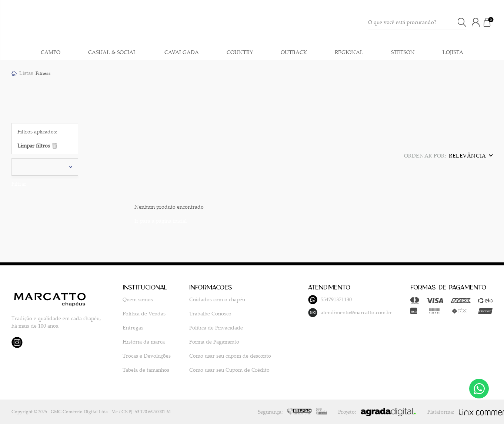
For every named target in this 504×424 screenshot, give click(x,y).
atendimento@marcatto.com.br (356, 312)
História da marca (144, 342)
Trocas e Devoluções (147, 356)
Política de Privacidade (216, 327)
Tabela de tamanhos (146, 370)
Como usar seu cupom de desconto (230, 356)
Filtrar (19, 184)
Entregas (133, 327)
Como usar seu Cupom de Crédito (229, 370)
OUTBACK (294, 52)
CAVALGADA (182, 52)
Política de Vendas (144, 313)
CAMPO (51, 52)
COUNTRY (240, 52)
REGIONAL (349, 52)
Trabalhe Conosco (210, 313)
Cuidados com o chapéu (217, 299)
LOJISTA (453, 52)
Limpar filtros (34, 145)
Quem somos (138, 299)
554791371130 (336, 299)
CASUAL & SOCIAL (112, 52)
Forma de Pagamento (214, 342)
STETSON (403, 52)
